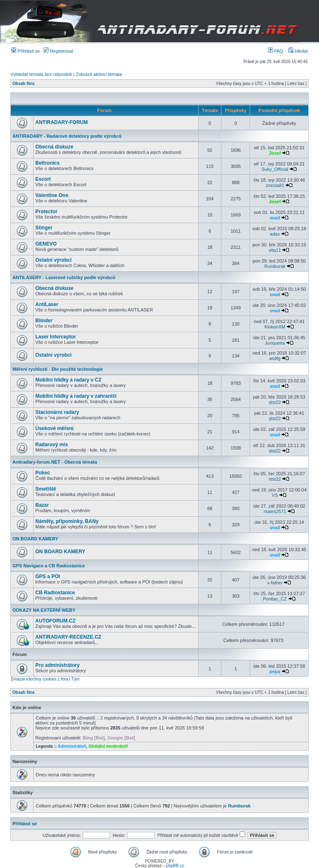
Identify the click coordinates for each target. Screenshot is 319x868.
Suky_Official (275, 169)
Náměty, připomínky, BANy (67, 521)
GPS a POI (48, 576)
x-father (275, 583)
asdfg (275, 358)
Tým (75, 679)
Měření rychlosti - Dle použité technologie (58, 369)
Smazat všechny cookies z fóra (39, 679)
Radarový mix (52, 445)
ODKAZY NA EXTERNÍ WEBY (44, 610)
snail (275, 218)
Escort (43, 179)
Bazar (42, 505)
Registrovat (58, 51)
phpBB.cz (175, 866)
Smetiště (46, 489)
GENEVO (46, 244)
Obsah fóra (23, 84)
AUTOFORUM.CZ (55, 621)
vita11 (275, 250)
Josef (275, 153)
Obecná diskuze (54, 147)
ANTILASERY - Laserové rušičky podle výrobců (64, 277)
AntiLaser (47, 304)
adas (275, 234)
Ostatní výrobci (53, 260)
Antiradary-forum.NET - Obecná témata (55, 462)
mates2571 (275, 511)
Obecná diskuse (54, 288)
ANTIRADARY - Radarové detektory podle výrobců (67, 136)
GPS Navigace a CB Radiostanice (49, 566)
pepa (275, 671)
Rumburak (275, 266)
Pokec (43, 473)
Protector (46, 212)
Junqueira (275, 343)
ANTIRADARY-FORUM (61, 122)
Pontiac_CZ (275, 599)
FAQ (276, 51)
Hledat (298, 51)
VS (275, 495)
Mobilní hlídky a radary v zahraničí (76, 396)
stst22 (275, 402)
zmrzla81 (275, 185)
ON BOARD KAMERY (35, 539)
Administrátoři (72, 746)
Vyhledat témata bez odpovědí (41, 74)
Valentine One (52, 195)
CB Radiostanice (55, 593)
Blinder (44, 321)
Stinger (44, 228)
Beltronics (48, 163)
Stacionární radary (57, 412)
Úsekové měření (54, 428)
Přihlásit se (26, 51)
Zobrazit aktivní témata (99, 74)
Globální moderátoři (108, 746)
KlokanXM (275, 327)
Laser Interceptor (56, 337)
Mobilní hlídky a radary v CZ (68, 380)
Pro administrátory (58, 665)
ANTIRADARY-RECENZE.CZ (68, 637)
